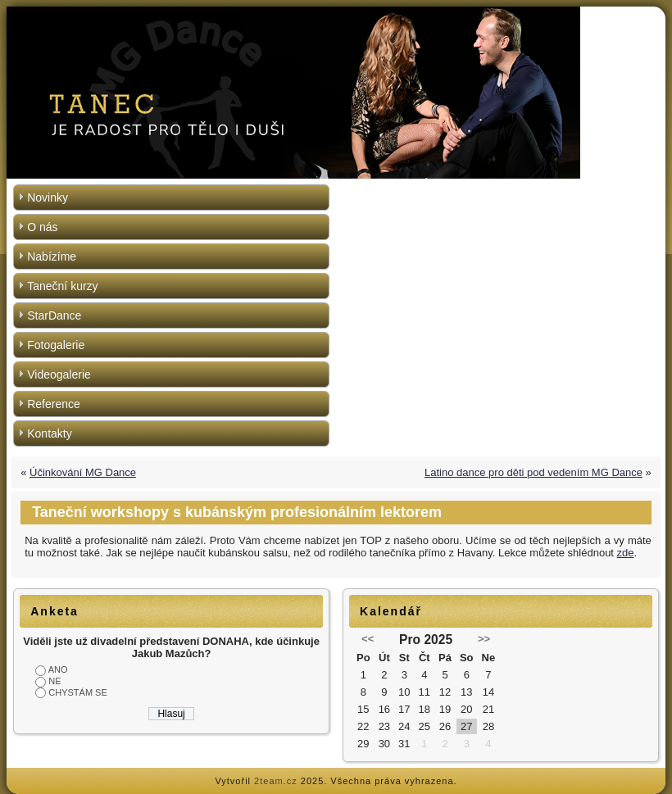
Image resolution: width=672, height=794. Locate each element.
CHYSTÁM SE (78, 692)
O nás (42, 227)
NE (54, 681)
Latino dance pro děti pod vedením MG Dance (534, 472)
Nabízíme (52, 256)
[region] (336, 93)
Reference (54, 404)
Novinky (48, 197)
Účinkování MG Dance (83, 472)
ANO (58, 669)
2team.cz (276, 781)
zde (626, 553)
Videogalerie (59, 374)
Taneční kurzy (62, 286)
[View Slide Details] (336, 93)
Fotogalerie (56, 345)
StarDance (54, 315)
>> (484, 639)
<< (368, 639)
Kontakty (49, 433)
